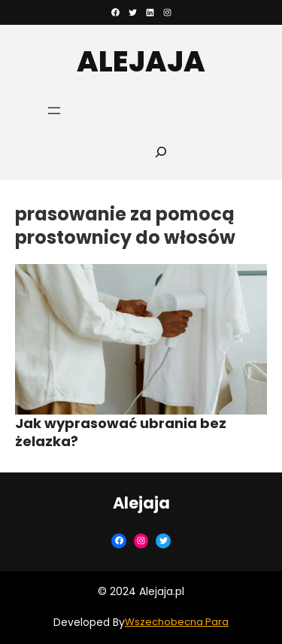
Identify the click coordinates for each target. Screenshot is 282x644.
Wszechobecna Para (177, 622)
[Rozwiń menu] (54, 111)
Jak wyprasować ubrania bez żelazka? (121, 432)
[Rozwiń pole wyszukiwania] (161, 152)
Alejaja (141, 61)
